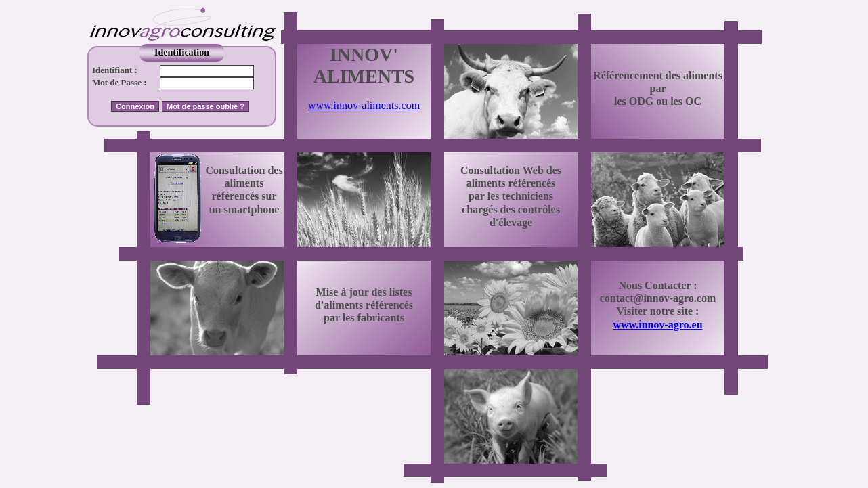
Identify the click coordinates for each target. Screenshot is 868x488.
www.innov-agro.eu (657, 325)
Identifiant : (115, 70)
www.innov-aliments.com (364, 105)
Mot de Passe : (120, 82)
